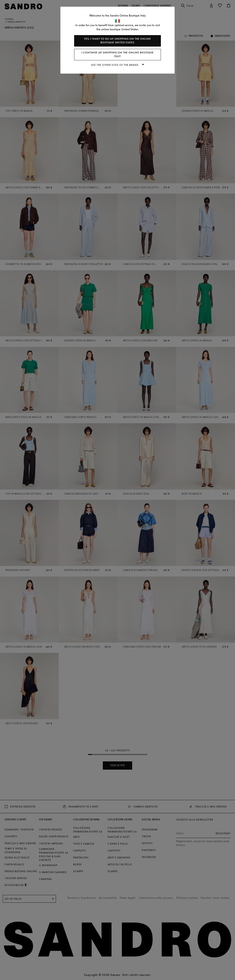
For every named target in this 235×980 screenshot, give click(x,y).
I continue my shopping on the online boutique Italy (118, 54)
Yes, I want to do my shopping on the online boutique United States (117, 41)
